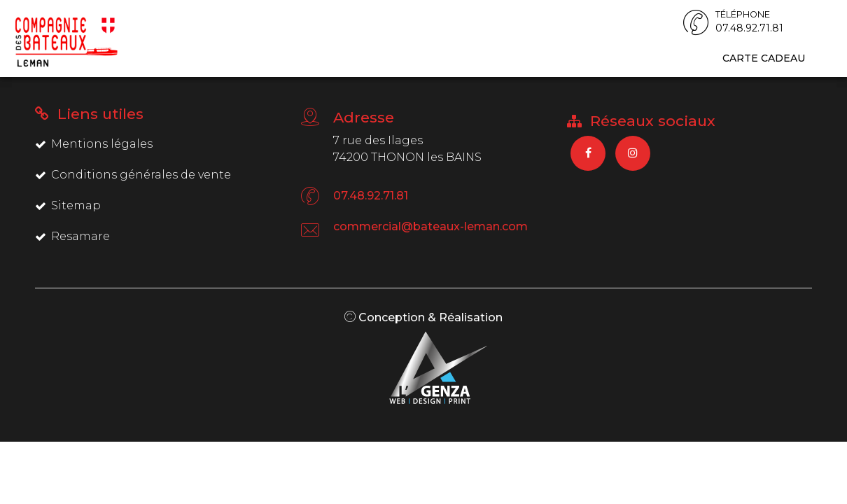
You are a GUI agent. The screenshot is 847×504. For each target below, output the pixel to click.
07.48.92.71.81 (371, 196)
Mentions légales (94, 144)
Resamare (72, 236)
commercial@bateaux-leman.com (430, 226)
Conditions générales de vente (133, 175)
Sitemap (68, 205)
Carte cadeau (764, 58)
